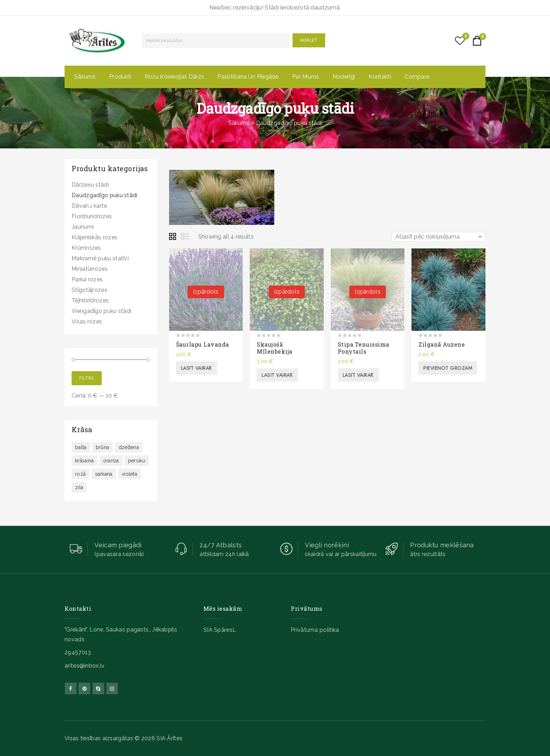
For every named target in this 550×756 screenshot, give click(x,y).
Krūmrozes (86, 248)
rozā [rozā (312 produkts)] (80, 474)
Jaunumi (83, 227)
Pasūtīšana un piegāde (248, 77)
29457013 (78, 652)
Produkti (120, 77)
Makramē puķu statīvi (100, 258)
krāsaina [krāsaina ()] (84, 461)
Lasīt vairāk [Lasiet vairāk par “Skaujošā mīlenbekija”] (277, 375)
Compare (417, 77)
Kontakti (380, 77)
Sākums (85, 77)
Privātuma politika (315, 630)
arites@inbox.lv (85, 666)
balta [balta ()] (81, 447)
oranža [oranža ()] (111, 461)
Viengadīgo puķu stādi (101, 311)
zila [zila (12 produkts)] (79, 487)
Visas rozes (87, 322)
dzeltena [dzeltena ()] (129, 447)
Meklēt (309, 40)
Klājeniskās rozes (95, 237)
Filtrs (87, 378)
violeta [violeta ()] (129, 474)
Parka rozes (87, 279)
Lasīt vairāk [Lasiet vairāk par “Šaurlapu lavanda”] (197, 368)
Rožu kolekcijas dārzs (175, 77)
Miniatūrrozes (90, 269)
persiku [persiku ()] (137, 461)
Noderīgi (344, 77)
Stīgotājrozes (89, 290)
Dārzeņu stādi (90, 185)
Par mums (306, 77)
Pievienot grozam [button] (448, 368)
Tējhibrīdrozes (90, 300)
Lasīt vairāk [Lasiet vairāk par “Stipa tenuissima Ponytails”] (358, 375)
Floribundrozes (92, 216)
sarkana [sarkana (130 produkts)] (104, 474)
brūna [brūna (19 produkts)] (103, 447)
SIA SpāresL (220, 630)
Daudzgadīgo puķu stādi (105, 195)
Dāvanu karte (89, 206)
